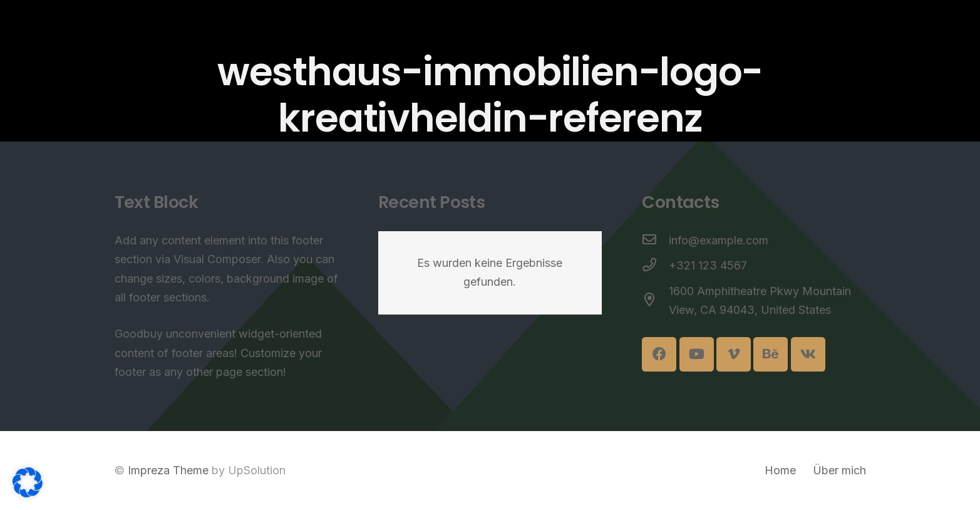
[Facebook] (659, 354)
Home (780, 470)
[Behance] (771, 354)
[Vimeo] (734, 354)
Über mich (839, 470)
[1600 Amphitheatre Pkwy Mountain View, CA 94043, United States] (655, 301)
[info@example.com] (655, 241)
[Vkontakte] (808, 354)
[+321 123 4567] (655, 266)
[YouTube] (697, 354)
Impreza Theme (168, 470)
